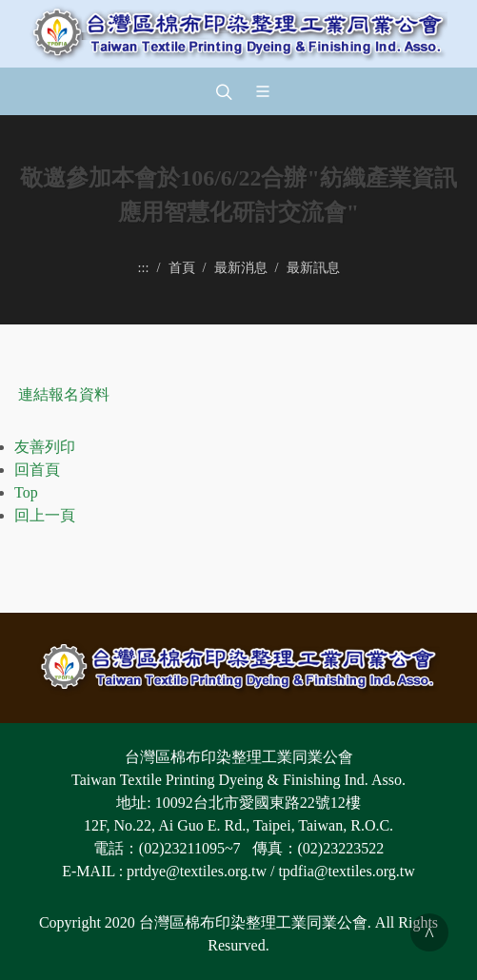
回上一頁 (45, 515)
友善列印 (45, 447)
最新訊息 (313, 267)
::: (144, 267)
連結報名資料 (64, 394)
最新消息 (241, 267)
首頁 (182, 267)
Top (26, 492)
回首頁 (37, 470)
